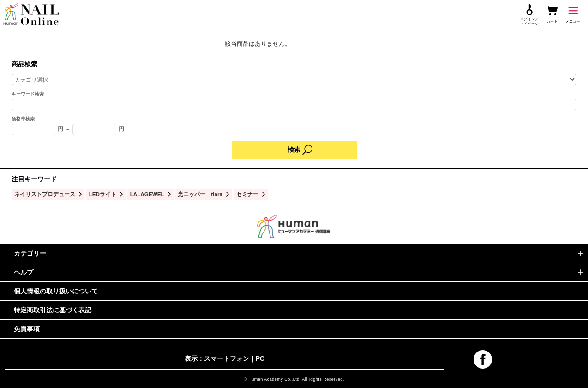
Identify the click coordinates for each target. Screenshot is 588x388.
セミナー (247, 194)
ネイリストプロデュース (45, 194)
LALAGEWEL (147, 194)
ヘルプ (24, 272)
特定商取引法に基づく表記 (53, 310)
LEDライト (103, 194)
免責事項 (27, 329)
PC (260, 358)
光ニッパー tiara (200, 194)
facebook (483, 359)
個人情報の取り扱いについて (56, 291)
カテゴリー (30, 253)
